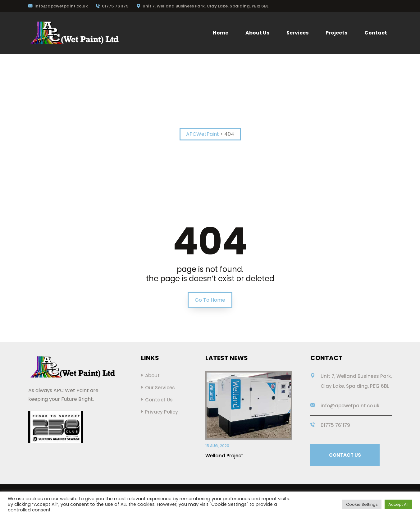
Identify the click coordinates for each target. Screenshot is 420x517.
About (152, 375)
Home (221, 33)
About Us (257, 33)
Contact (376, 33)
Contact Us (159, 400)
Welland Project (224, 456)
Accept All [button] (398, 504)
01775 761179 (112, 6)
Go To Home (210, 300)
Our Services (160, 388)
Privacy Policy (162, 412)
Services (297, 33)
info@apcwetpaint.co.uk (58, 6)
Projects (336, 33)
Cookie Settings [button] (362, 504)
